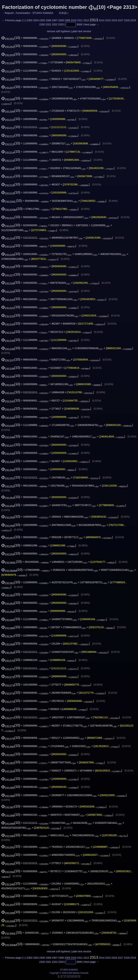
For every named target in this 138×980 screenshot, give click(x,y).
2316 (114, 20)
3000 (79, 25)
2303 (30, 20)
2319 (133, 20)
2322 (55, 25)
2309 (67, 20)
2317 (120, 20)
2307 (55, 20)
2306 (48, 20)
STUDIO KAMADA (43, 13)
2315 (108, 20)
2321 (48, 25)
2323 (61, 25)
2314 (102, 20)
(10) (11, 38)
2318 (127, 20)
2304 (36, 20)
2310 (74, 20)
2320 (42, 25)
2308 (61, 20)
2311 (80, 20)
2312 (86, 20)
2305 (42, 20)
